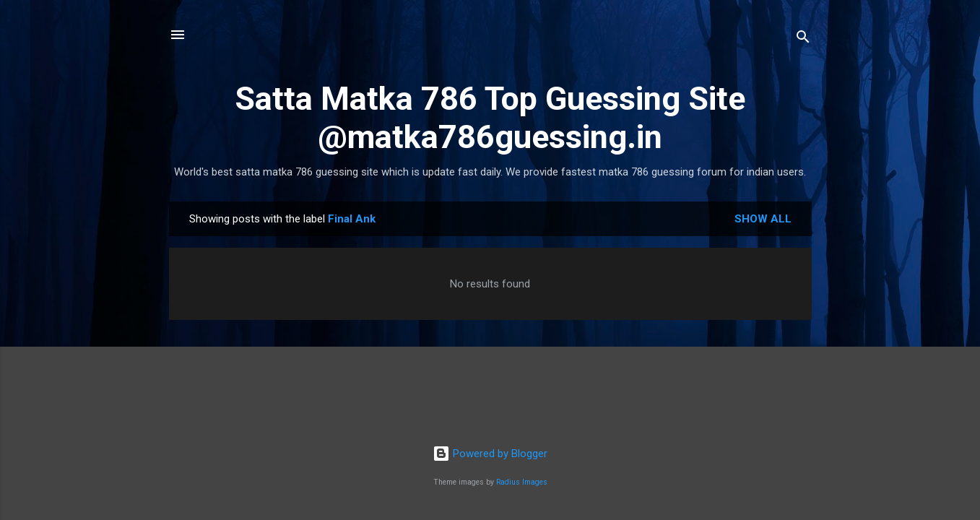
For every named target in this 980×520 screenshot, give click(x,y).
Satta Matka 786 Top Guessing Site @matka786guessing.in (490, 118)
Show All (763, 219)
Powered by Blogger (490, 454)
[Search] (803, 39)
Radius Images (522, 482)
